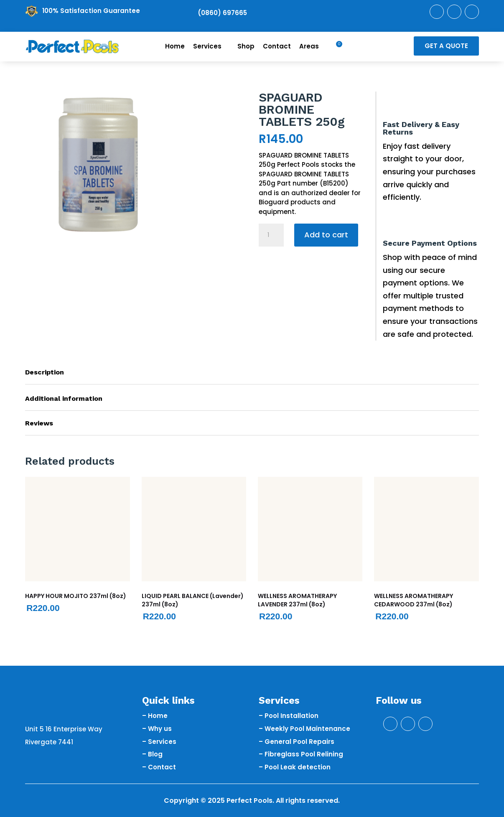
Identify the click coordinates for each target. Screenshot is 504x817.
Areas (313, 46)
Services (211, 46)
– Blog (152, 754)
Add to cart (326, 235)
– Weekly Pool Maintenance (304, 729)
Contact (277, 46)
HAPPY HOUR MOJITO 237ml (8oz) (76, 596)
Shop (246, 46)
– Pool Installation (289, 716)
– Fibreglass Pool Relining (301, 754)
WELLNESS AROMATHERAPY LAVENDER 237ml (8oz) (297, 600)
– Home (155, 716)
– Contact (159, 767)
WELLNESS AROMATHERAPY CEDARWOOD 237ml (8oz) (414, 600)
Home (175, 46)
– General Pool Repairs (297, 742)
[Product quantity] (271, 235)
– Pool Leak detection (295, 767)
